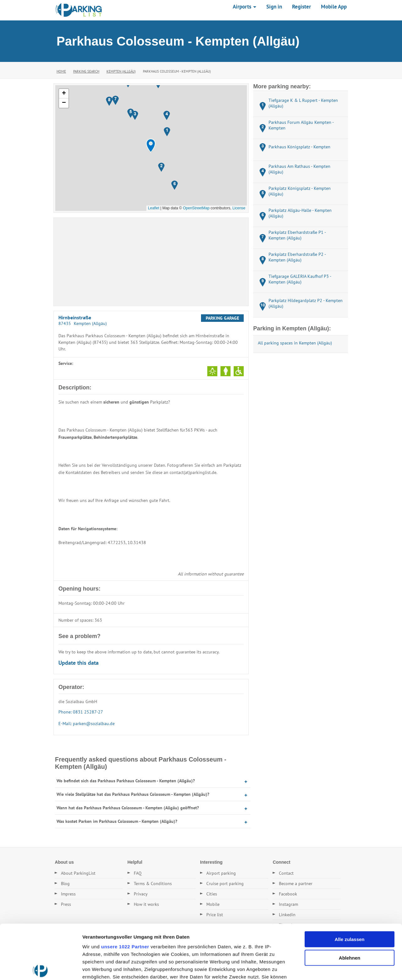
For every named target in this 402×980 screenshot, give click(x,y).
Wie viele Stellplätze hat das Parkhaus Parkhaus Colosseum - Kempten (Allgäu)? (133, 794)
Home (61, 71)
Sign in (274, 7)
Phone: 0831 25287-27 (81, 712)
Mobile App (334, 7)
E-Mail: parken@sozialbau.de (87, 724)
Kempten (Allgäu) (121, 71)
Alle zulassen (349, 883)
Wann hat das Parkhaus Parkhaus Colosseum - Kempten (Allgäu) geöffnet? (128, 808)
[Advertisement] (151, 262)
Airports (244, 7)
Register (301, 7)
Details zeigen (334, 968)
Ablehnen (350, 901)
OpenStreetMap (196, 208)
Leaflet (154, 208)
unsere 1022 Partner (125, 890)
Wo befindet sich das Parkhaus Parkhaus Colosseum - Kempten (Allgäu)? (126, 781)
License (239, 208)
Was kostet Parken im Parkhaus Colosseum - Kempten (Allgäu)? (117, 821)
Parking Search (86, 71)
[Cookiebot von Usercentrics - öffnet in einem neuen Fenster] (41, 968)
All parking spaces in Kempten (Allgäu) (295, 343)
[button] (151, 146)
